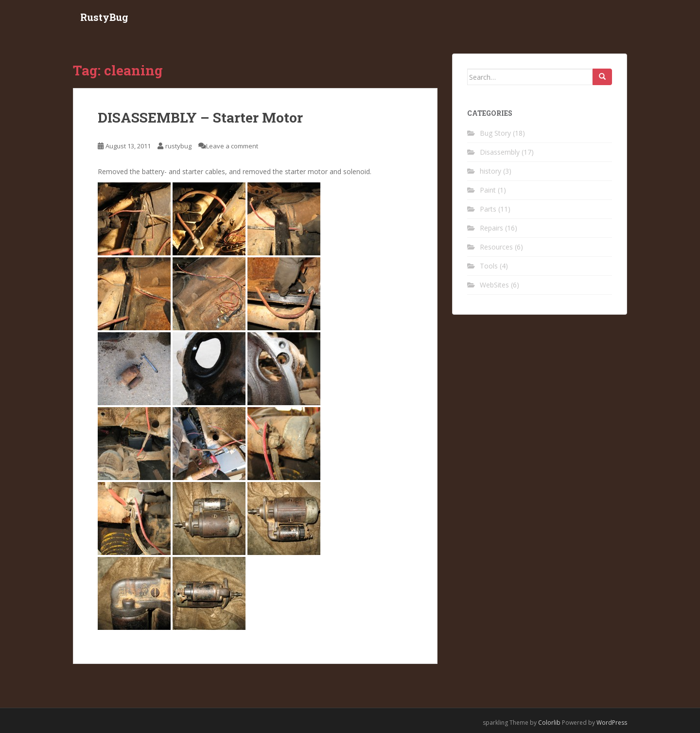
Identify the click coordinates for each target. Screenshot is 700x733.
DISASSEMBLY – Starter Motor (200, 117)
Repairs (491, 228)
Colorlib (549, 723)
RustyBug (104, 17)
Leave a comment (232, 146)
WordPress (612, 723)
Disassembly (500, 152)
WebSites (494, 285)
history (490, 171)
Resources (496, 247)
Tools (489, 266)
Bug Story (495, 133)
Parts (488, 209)
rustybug (178, 146)
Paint (488, 190)
